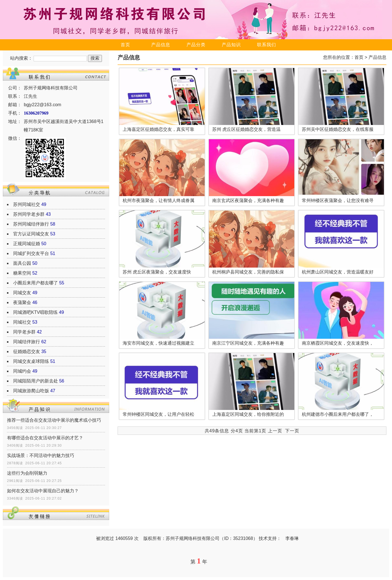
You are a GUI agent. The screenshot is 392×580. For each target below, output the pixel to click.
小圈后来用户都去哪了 (36, 283)
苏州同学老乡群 (29, 214)
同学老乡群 (24, 332)
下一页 (292, 431)
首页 (125, 45)
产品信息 (161, 45)
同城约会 (22, 371)
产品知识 (231, 45)
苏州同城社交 (27, 204)
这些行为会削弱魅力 (27, 473)
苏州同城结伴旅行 (31, 224)
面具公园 (22, 263)
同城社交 (22, 322)
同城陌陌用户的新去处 (36, 381)
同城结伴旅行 (27, 342)
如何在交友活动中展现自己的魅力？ (43, 491)
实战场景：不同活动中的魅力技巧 (41, 455)
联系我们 (267, 45)
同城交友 (22, 293)
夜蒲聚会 (22, 302)
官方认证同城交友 (31, 234)
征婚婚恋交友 (27, 352)
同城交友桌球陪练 (31, 361)
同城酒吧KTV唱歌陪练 (35, 312)
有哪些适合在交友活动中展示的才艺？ (45, 438)
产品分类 (196, 45)
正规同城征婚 (27, 244)
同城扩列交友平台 (31, 253)
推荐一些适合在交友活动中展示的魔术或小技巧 (54, 420)
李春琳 (292, 538)
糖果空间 (22, 273)
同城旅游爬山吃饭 (31, 391)
